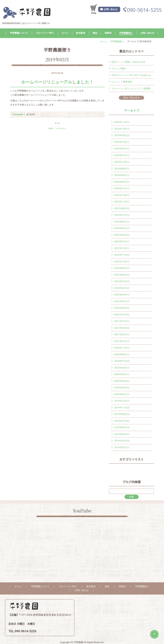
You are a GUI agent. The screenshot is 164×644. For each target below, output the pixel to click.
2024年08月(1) (122, 169)
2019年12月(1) (122, 401)
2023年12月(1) (122, 195)
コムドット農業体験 (122, 82)
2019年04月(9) (122, 441)
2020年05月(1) (122, 374)
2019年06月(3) (122, 427)
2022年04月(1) (122, 295)
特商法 (108, 33)
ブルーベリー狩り (45, 33)
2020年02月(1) (122, 394)
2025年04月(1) (122, 149)
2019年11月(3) (122, 408)
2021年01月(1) (122, 341)
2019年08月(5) (122, 414)
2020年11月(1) (122, 348)
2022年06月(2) (122, 288)
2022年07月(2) (122, 281)
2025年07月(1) (122, 142)
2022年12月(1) (122, 248)
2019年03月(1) (122, 447)
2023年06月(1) (122, 222)
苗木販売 (81, 33)
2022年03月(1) (122, 301)
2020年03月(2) (122, 388)
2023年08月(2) (122, 208)
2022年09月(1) (122, 268)
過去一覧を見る (131, 98)
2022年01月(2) (122, 315)
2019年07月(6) (122, 421)
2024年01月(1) (122, 188)
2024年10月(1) (122, 162)
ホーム (103, 42)
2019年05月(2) (122, 434)
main (51, 128)
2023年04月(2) (122, 235)
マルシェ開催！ (119, 69)
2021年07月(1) (122, 321)
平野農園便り (126, 33)
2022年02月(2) (122, 308)
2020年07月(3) (122, 361)
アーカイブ (132, 111)
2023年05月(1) (122, 228)
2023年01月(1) (122, 242)
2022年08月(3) (122, 275)
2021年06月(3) (122, 328)
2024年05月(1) (122, 175)
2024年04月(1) (122, 182)
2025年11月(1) (122, 122)
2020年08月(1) (122, 355)
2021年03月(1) (122, 335)
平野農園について (19, 33)
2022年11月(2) (122, 255)
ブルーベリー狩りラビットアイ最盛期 (131, 89)
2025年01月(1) (122, 155)
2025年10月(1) (122, 129)
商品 (95, 33)
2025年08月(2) (122, 135)
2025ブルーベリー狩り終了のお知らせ (131, 75)
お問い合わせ (147, 33)
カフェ (65, 33)
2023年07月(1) (122, 215)
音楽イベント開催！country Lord (128, 62)
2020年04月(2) (122, 381)
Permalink (18, 114)
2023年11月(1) (122, 202)
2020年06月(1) (122, 368)
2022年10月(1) (122, 262)
